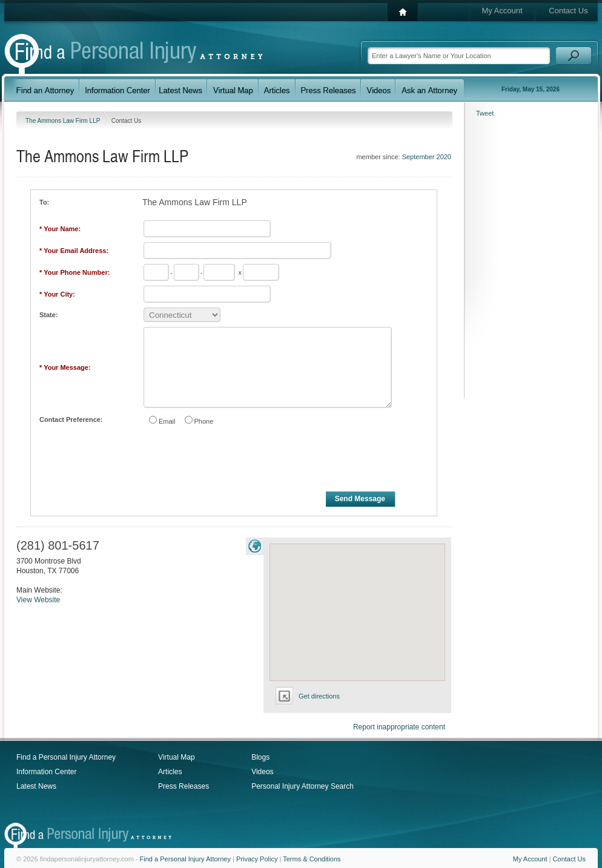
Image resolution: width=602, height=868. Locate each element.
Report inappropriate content (399, 727)
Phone (204, 421)
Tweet (485, 113)
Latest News (36, 786)
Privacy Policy (257, 859)
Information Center (46, 772)
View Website (38, 600)
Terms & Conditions (312, 859)
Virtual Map (176, 757)
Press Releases (184, 786)
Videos (262, 772)
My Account (502, 11)
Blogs (260, 757)
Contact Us (568, 11)
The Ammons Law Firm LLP (64, 121)
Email (167, 421)
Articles (170, 772)
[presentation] (234, 461)
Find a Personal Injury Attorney (66, 757)
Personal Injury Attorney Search (303, 786)
